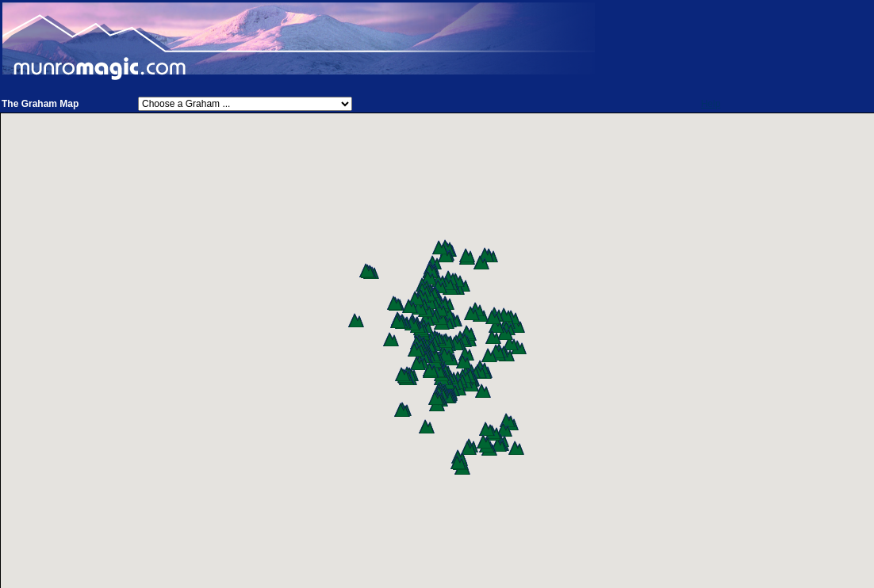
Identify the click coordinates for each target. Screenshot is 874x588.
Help (711, 104)
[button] (519, 347)
